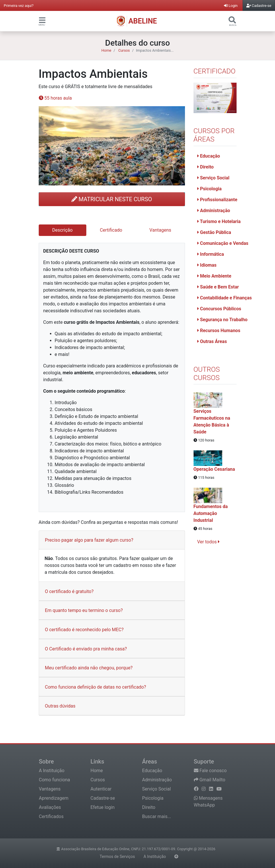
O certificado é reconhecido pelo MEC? (84, 630)
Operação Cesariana (214, 469)
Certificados (51, 816)
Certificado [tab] (111, 230)
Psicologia (209, 189)
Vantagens (50, 789)
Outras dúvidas (60, 706)
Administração (214, 211)
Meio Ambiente (214, 276)
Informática (211, 254)
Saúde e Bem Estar (218, 287)
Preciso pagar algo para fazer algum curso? (89, 540)
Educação (209, 156)
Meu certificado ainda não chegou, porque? (89, 668)
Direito (205, 167)
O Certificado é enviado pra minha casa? (86, 649)
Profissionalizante (217, 200)
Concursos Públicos (219, 309)
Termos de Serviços (117, 857)
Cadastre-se (103, 798)
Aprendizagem (54, 798)
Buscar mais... (157, 816)
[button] (42, 20)
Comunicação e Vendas (223, 243)
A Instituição (52, 771)
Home (106, 50)
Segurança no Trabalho (222, 320)
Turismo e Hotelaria (219, 221)
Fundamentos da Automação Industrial (211, 513)
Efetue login (103, 807)
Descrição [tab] (62, 230)
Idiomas (207, 265)
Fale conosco (210, 771)
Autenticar (101, 789)
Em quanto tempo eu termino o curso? (84, 610)
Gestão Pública (214, 232)
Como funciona (55, 780)
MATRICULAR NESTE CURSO (112, 199)
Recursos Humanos (219, 331)
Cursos (124, 50)
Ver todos (208, 542)
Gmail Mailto (210, 780)
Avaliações (50, 807)
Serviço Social (213, 178)
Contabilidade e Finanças (225, 298)
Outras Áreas (212, 341)
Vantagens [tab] (160, 230)
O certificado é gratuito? (69, 591)
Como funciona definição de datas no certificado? (96, 687)
